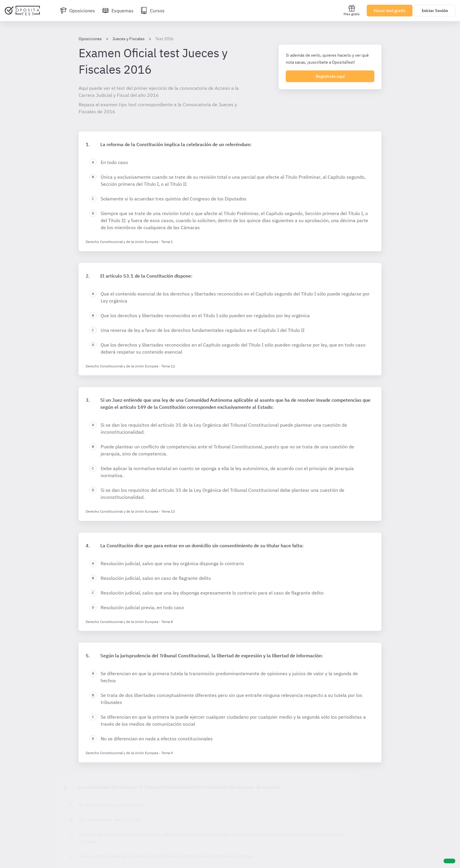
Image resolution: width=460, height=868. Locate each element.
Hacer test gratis (390, 11)
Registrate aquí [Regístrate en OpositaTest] (330, 76)
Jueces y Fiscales (128, 39)
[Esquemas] (118, 11)
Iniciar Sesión (435, 11)
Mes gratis (352, 10)
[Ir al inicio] (22, 11)
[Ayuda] (449, 861)
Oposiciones (90, 39)
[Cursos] (153, 11)
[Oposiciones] (77, 11)
